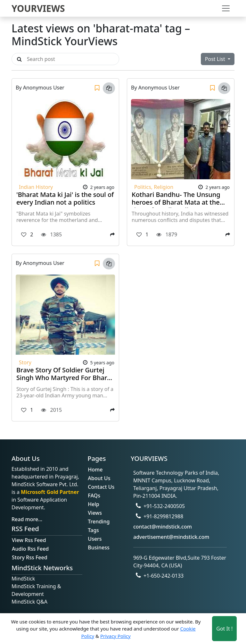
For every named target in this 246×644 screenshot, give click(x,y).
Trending (99, 521)
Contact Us (101, 487)
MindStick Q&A (29, 602)
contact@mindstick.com (163, 527)
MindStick (23, 579)
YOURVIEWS (38, 8)
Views (95, 513)
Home (95, 470)
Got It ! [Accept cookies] (224, 629)
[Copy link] (109, 88)
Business (98, 547)
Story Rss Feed (30, 557)
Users (95, 539)
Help (93, 504)
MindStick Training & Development (36, 590)
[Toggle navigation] (226, 8)
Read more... (27, 519)
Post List (216, 59)
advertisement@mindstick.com (171, 537)
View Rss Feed (29, 540)
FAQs (94, 496)
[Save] (97, 88)
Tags (93, 530)
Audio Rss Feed (30, 549)
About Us (99, 478)
